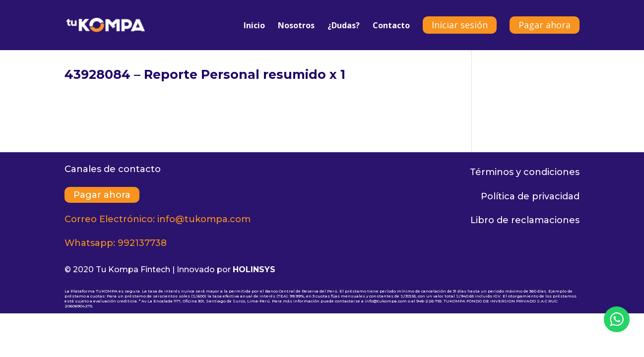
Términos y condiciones (525, 172)
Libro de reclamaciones (525, 220)
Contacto (391, 26)
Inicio (254, 26)
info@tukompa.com (204, 219)
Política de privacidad (530, 196)
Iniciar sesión (460, 25)
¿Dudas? (344, 26)
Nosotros (296, 26)
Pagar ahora (545, 25)
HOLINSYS (254, 269)
